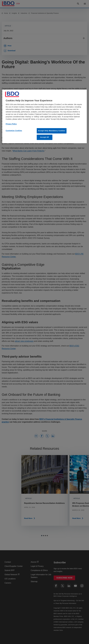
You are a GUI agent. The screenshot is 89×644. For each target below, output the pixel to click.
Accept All (45, 137)
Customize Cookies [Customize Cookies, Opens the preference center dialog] (14, 131)
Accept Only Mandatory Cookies (52, 131)
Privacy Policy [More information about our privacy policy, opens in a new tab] (11, 124)
